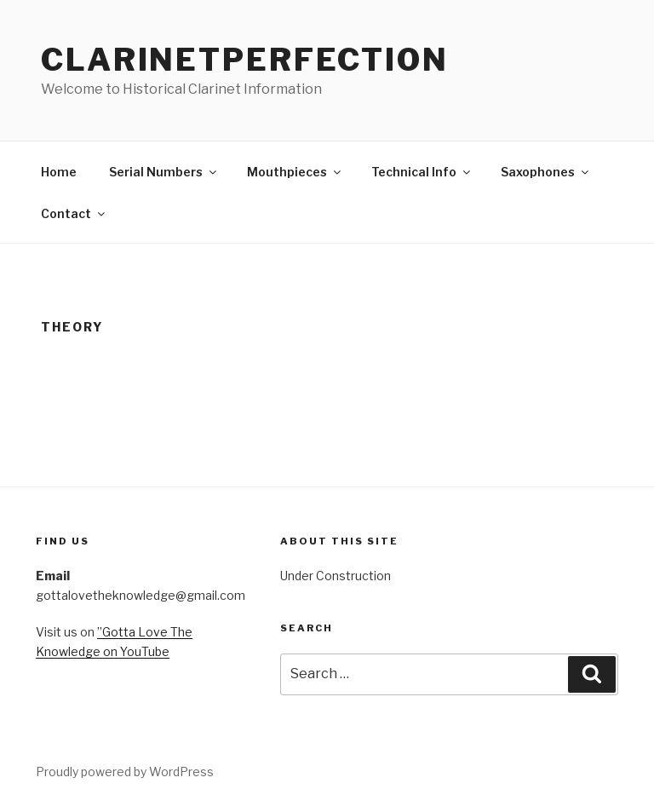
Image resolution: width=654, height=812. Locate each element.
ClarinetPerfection (245, 60)
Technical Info (422, 172)
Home (59, 172)
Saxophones (546, 172)
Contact (74, 213)
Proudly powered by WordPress (125, 772)
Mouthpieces (295, 172)
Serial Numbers (164, 172)
